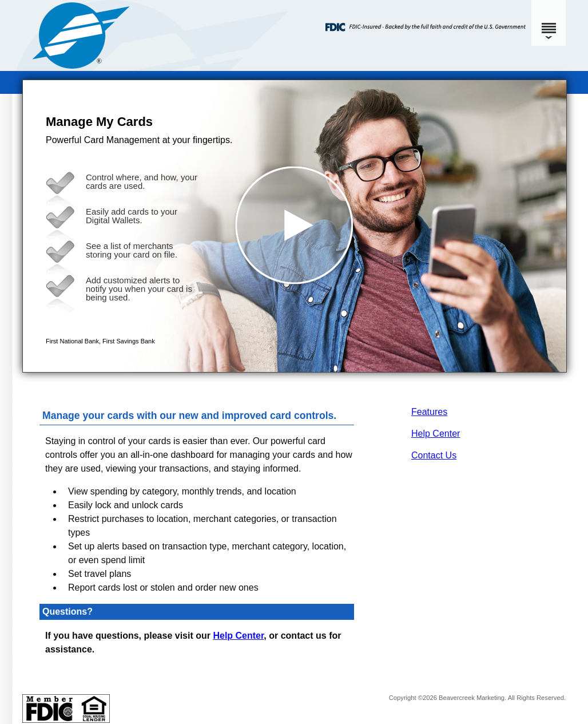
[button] (295, 226)
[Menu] (549, 23)
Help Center (436, 434)
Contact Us (434, 455)
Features (429, 412)
